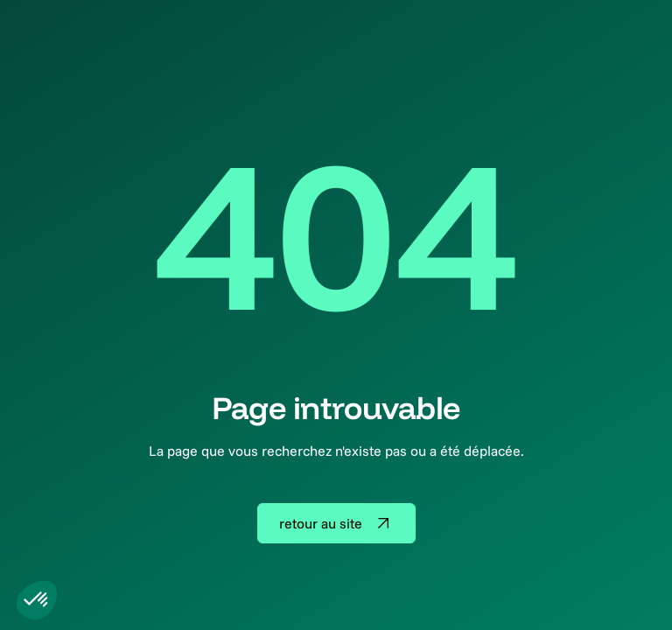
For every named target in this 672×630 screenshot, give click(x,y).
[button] (37, 600)
